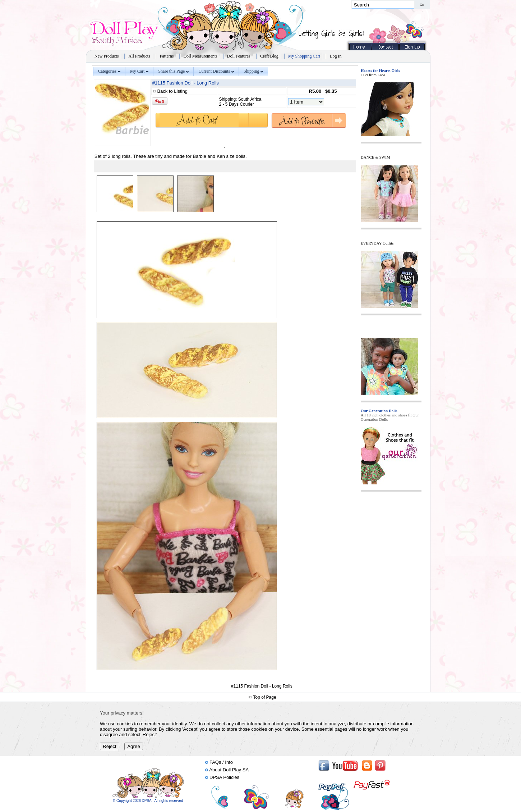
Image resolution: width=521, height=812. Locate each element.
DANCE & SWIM (375, 157)
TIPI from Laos (373, 75)
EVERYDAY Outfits (377, 243)
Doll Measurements (200, 56)
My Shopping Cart (304, 56)
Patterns (167, 56)
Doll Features (239, 56)
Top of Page (265, 697)
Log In (336, 56)
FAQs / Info (221, 762)
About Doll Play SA (229, 770)
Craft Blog (269, 56)
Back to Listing (172, 91)
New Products (107, 56)
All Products (139, 56)
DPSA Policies (224, 777)
